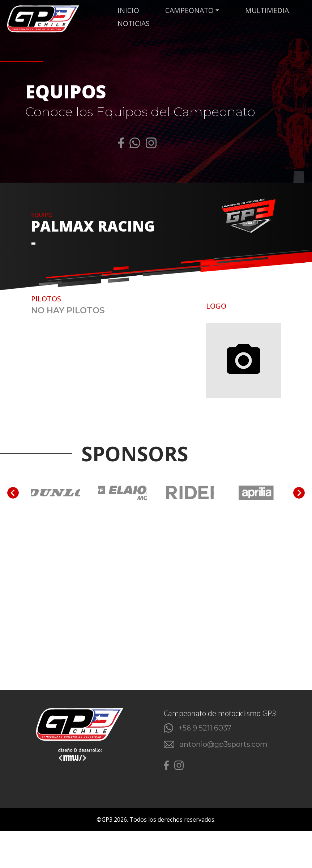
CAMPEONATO (190, 10)
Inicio (130, 10)
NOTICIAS (136, 24)
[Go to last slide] (13, 494)
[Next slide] (299, 494)
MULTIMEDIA (268, 10)
